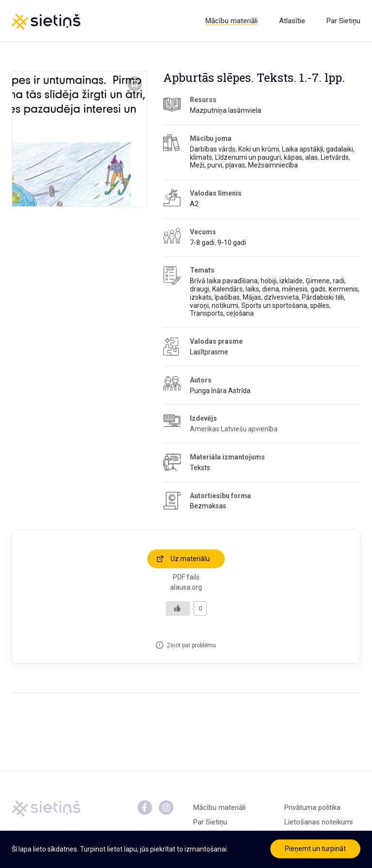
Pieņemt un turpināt (315, 849)
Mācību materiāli (232, 21)
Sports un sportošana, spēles (285, 305)
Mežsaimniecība (273, 165)
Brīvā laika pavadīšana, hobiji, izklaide (246, 281)
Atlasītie (292, 21)
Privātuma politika (312, 807)
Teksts (200, 468)
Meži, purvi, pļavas (217, 165)
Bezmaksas (208, 506)
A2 (194, 204)
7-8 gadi (202, 243)
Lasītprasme (209, 352)
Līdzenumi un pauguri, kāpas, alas (266, 157)
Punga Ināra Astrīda (220, 391)
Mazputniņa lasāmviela (225, 110)
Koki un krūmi (259, 149)
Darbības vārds (213, 149)
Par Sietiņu (343, 21)
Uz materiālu (190, 559)
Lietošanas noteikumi (318, 822)
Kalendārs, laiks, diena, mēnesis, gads (269, 289)
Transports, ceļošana (222, 313)
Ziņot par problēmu (191, 645)
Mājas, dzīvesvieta (271, 297)
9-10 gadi (232, 243)
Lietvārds (335, 157)
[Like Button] (178, 609)
